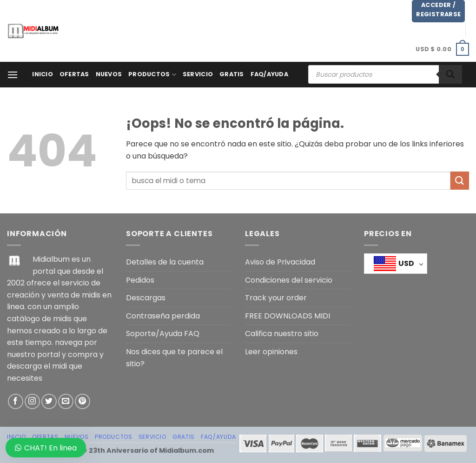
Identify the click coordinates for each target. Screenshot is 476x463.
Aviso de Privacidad (280, 262)
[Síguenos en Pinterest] (83, 401)
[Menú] (13, 75)
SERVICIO (198, 74)
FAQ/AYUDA (269, 74)
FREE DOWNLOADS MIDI (288, 316)
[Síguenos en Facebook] (16, 401)
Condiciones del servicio (289, 280)
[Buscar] (450, 74)
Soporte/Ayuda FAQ (163, 334)
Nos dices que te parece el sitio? (174, 358)
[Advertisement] (242, 29)
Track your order (276, 298)
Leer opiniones (271, 352)
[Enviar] (460, 181)
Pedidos (140, 280)
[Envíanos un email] (66, 401)
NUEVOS (109, 74)
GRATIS (232, 74)
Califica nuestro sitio (282, 334)
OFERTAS (74, 74)
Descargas (146, 298)
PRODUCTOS (152, 75)
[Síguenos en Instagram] (32, 401)
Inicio (43, 74)
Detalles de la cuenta (165, 262)
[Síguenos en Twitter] (49, 401)
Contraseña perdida (163, 316)
